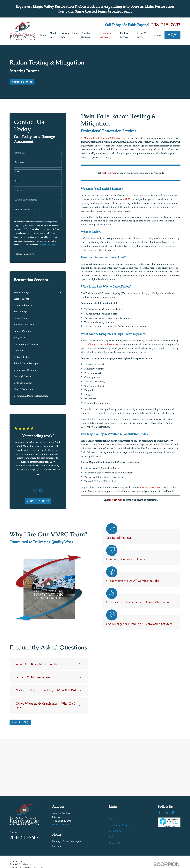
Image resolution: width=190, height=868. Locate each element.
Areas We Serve (117, 831)
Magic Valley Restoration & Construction (105, 138)
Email (18, 181)
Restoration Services (119, 825)
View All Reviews (38, 501)
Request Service (22, 82)
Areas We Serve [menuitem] (142, 35)
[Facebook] (160, 813)
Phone (18, 172)
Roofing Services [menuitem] (124, 35)
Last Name (20, 162)
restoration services (150, 487)
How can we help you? (25, 209)
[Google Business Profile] (173, 813)
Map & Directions (61, 824)
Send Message (25, 254)
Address (19, 190)
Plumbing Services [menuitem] (87, 35)
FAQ (111, 837)
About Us (114, 819)
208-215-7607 (166, 25)
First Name (20, 153)
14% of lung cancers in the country (101, 344)
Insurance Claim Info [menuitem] (69, 35)
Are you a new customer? (27, 200)
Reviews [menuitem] (157, 35)
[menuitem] (36, 292)
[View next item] (41, 491)
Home (112, 813)
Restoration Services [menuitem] (106, 35)
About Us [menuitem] (53, 35)
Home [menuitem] (43, 35)
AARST (127, 199)
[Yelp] (166, 813)
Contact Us (172, 35)
